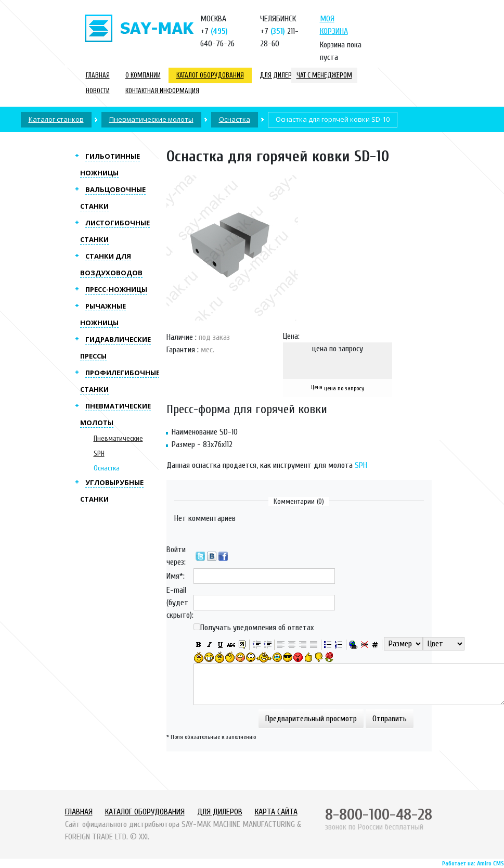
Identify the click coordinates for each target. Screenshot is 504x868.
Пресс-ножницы (116, 289)
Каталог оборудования (210, 75)
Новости (98, 91)
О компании (143, 75)
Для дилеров (279, 75)
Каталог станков (56, 119)
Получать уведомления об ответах (257, 628)
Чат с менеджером (324, 75)
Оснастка (107, 468)
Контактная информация (162, 91)
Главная (98, 75)
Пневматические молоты (151, 119)
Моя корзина (334, 25)
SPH (361, 465)
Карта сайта (276, 812)
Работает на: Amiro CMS (473, 863)
